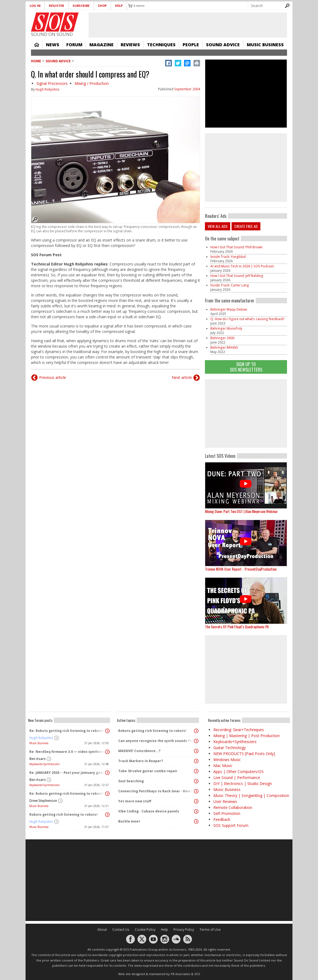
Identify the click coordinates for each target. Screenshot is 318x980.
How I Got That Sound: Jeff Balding (237, 276)
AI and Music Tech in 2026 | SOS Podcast (242, 266)
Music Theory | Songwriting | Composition (251, 795)
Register (57, 6)
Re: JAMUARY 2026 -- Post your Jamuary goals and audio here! (68, 773)
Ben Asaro (38, 759)
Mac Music (223, 766)
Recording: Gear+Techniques (239, 730)
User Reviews (225, 801)
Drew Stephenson (43, 801)
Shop (102, 6)
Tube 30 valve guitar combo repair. (148, 771)
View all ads (218, 226)
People (191, 45)
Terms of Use (210, 930)
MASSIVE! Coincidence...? (139, 751)
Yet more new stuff (135, 801)
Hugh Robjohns (48, 89)
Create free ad (246, 226)
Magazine (102, 45)
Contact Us (121, 930)
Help (119, 6)
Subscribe (81, 6)
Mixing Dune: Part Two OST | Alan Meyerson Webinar (241, 511)
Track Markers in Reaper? (141, 761)
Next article (182, 377)
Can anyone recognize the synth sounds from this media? (157, 741)
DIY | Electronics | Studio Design (243, 783)
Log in (35, 6)
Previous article (53, 377)
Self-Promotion (227, 813)
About (102, 930)
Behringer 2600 (222, 338)
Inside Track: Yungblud (228, 257)
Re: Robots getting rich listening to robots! (67, 731)
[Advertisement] (246, 413)
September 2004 (187, 89)
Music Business (265, 45)
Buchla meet (129, 821)
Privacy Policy (184, 930)
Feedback (222, 819)
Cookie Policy (145, 930)
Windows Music (227, 760)
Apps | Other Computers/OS (238, 772)
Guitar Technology (230, 748)
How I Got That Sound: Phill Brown (236, 247)
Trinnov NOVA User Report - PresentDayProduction (241, 569)
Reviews (130, 45)
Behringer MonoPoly (226, 328)
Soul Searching (131, 781)
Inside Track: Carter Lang (230, 285)
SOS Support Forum (231, 825)
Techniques (161, 45)
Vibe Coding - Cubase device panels (149, 811)
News (53, 45)
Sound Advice (223, 45)
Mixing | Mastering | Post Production (247, 736)
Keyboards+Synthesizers (44, 764)
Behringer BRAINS (224, 347)
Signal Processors (52, 83)
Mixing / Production (92, 83)
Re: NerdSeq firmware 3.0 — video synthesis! (68, 752)
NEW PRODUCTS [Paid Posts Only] (244, 754)
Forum (74, 45)
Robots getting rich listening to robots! (63, 814)
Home (37, 45)
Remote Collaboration (233, 807)
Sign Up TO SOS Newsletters (246, 367)
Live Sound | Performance (237, 777)
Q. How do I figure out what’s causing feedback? (247, 319)
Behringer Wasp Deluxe (229, 309)
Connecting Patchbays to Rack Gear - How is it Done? (157, 791)
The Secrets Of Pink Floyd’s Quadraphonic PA (237, 627)
